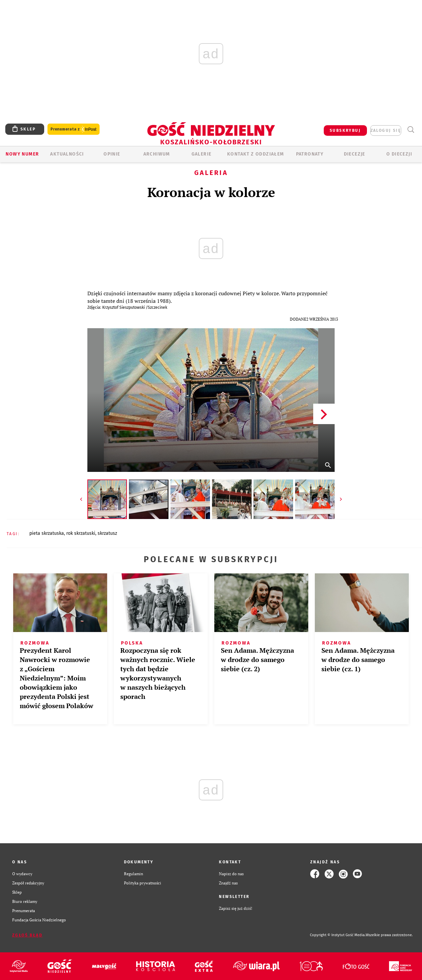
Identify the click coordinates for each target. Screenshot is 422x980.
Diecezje (355, 154)
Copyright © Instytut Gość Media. (338, 935)
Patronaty (310, 154)
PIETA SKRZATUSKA (47, 533)
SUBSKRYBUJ (345, 130)
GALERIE (202, 154)
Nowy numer (22, 154)
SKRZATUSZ (107, 533)
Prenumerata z (74, 129)
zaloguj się (386, 130)
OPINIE (112, 154)
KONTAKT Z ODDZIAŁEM (256, 154)
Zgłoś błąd (27, 935)
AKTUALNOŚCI (67, 154)
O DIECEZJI (399, 154)
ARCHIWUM (157, 154)
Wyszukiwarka (411, 130)
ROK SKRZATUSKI (81, 533)
